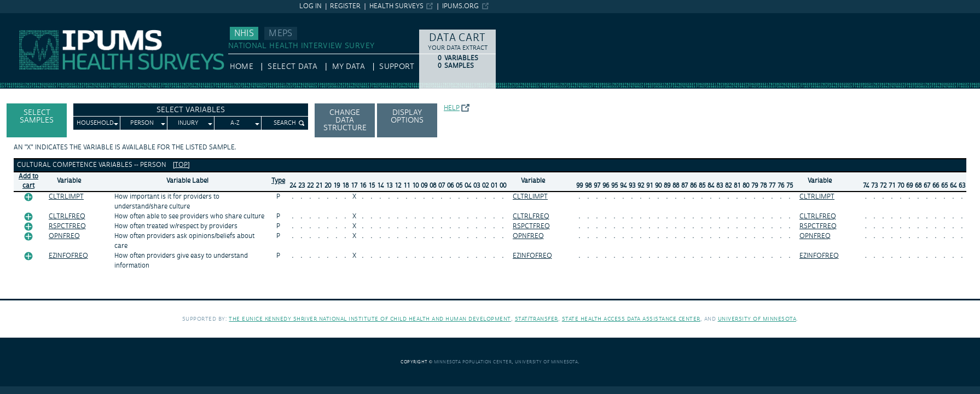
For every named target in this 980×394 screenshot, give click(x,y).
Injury (188, 123)
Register (345, 6)
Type (278, 181)
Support (396, 67)
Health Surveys (396, 6)
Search (285, 123)
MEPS (280, 33)
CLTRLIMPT (66, 197)
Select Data (292, 67)
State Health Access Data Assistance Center (631, 319)
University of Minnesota (757, 319)
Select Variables (191, 110)
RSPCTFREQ (67, 226)
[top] (181, 165)
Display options (407, 117)
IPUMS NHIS (22, 18)
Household (95, 123)
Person (142, 123)
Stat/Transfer (537, 319)
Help (452, 108)
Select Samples (37, 117)
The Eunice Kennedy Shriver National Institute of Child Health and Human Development (370, 319)
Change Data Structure (345, 120)
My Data (349, 67)
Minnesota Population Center (473, 362)
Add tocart (28, 181)
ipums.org (460, 6)
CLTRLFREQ (67, 216)
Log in (311, 6)
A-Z (235, 123)
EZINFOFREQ (68, 256)
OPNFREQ (64, 236)
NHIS (244, 33)
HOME (242, 67)
